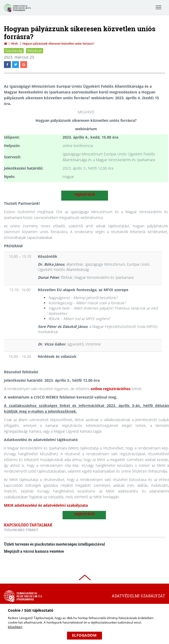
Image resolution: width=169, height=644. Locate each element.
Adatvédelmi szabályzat (138, 596)
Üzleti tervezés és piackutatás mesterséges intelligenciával (54, 544)
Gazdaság (14, 51)
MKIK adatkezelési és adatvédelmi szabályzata (46, 505)
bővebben (15, 627)
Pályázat (35, 51)
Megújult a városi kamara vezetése (34, 551)
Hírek (14, 43)
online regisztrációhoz (111, 389)
